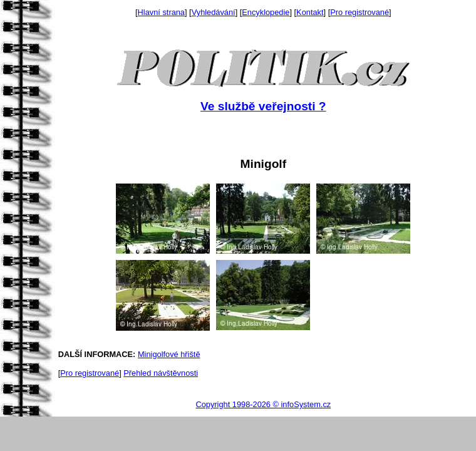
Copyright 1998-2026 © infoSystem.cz (263, 404)
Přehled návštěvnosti (161, 373)
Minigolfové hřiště (169, 354)
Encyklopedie (266, 12)
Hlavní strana (161, 12)
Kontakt (310, 12)
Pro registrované (360, 12)
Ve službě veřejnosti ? (263, 106)
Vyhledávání (214, 12)
